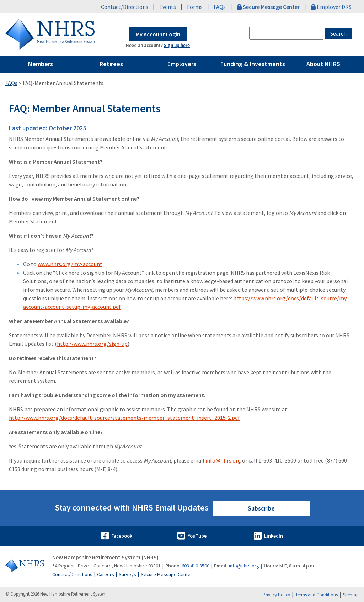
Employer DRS (331, 7)
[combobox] (286, 33)
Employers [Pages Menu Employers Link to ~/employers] (182, 64)
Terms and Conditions (317, 595)
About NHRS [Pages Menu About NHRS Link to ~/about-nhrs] (323, 64)
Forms (195, 7)
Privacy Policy (276, 595)
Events (168, 7)
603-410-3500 (196, 566)
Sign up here (177, 45)
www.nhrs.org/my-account (70, 264)
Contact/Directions (125, 7)
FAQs (220, 7)
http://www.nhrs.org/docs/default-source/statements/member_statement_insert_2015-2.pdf (124, 418)
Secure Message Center (167, 574)
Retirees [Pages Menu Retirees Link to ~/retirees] (111, 64)
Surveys (127, 574)
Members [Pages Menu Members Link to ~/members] (41, 64)
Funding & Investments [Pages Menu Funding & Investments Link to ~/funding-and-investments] (253, 64)
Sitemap (351, 595)
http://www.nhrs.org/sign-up (92, 344)
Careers (106, 574)
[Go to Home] (25, 566)
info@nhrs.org (223, 460)
